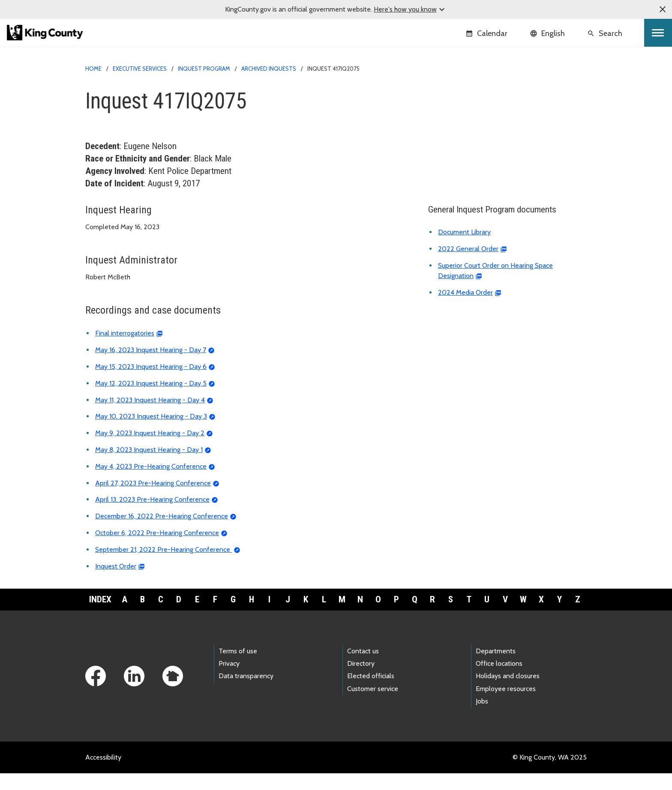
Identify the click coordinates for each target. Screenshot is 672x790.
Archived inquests (269, 69)
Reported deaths (458, 136)
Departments (496, 668)
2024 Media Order (465, 309)
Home (93, 69)
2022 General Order (468, 265)
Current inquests (461, 108)
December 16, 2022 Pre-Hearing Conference (162, 533)
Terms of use (238, 668)
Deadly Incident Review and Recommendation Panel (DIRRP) (502, 206)
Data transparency (246, 693)
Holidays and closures (508, 693)
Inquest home (454, 94)
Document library (459, 177)
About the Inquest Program (477, 149)
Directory (361, 680)
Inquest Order (116, 582)
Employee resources (506, 705)
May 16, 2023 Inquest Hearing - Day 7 (151, 367)
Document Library (464, 249)
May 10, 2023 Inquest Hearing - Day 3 (151, 433)
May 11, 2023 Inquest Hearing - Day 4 (150, 416)
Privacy (229, 680)
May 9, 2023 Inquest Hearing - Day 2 (150, 450)
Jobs (482, 718)
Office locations (499, 680)
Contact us (363, 668)
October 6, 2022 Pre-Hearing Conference (157, 549)
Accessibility (103, 774)
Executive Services (140, 69)
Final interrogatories (125, 350)
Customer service (373, 705)
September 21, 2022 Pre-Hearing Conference (163, 566)
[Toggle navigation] (658, 33)
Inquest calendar (458, 163)
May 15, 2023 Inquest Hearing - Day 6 (151, 383)
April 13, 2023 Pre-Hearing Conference (152, 516)
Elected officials (371, 693)
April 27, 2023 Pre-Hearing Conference (153, 499)
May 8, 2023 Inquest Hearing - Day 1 (149, 466)
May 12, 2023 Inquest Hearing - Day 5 (151, 400)
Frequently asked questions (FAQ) (484, 190)
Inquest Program (204, 69)
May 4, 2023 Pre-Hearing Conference (151, 483)
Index (100, 616)
